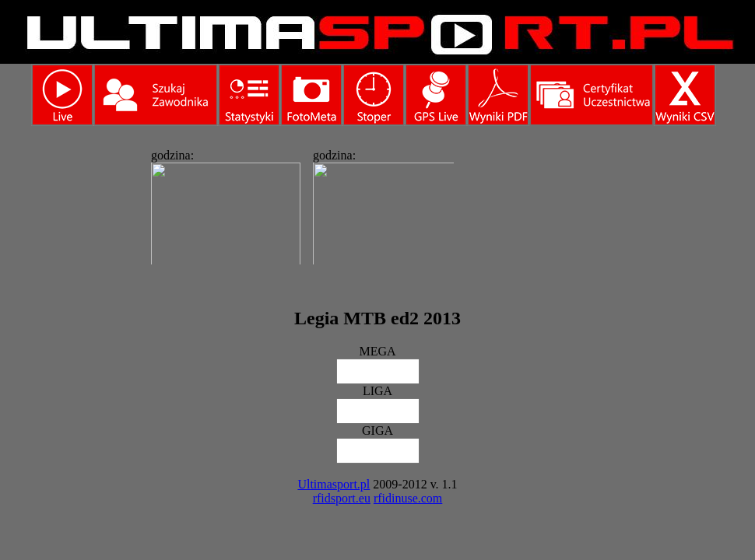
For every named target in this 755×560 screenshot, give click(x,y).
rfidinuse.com (408, 498)
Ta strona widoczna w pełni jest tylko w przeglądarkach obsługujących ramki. (298, 202)
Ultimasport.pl (334, 484)
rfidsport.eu (342, 498)
